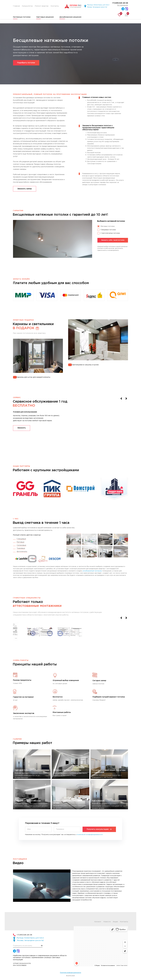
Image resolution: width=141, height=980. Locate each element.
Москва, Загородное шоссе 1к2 (97, 7)
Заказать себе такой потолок (113, 240)
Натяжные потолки (22, 17)
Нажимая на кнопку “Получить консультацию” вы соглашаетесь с (64, 835)
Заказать (21, 428)
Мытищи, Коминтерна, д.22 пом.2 (98, 5)
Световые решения (45, 17)
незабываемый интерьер (92, 571)
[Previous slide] (121, 399)
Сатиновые (21, 545)
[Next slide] (126, 399)
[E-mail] (28, 946)
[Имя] (38, 829)
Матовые (21, 542)
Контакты (124, 922)
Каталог (98, 922)
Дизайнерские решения (70, 17)
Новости (107, 922)
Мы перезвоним (123, 5)
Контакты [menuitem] (55, 6)
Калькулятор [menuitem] (27, 6)
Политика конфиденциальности (70, 973)
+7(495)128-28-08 (120, 3)
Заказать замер (25, 189)
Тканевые (21, 548)
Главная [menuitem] (16, 6)
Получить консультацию (99, 829)
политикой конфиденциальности (90, 835)
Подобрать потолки (26, 63)
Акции (115, 922)
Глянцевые (21, 539)
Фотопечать (22, 552)
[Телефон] (67, 829)
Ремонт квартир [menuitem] (42, 6)
